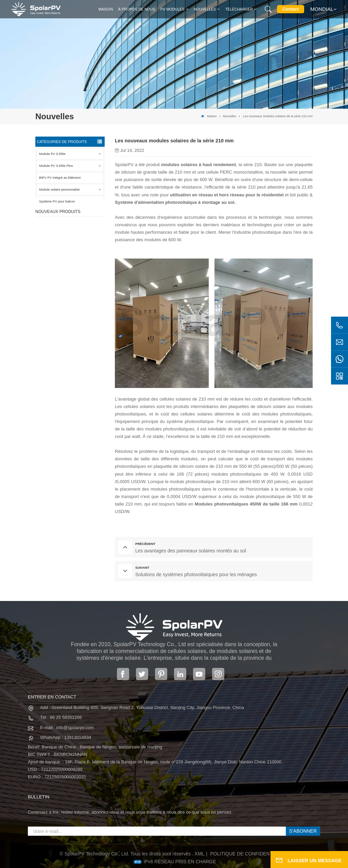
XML (200, 854)
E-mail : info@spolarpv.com (67, 728)
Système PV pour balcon (57, 201)
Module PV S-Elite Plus (56, 166)
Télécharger (239, 9)
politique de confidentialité (248, 854)
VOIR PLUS (76, 248)
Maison (106, 9)
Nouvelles (205, 9)
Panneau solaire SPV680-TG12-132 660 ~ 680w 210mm (80, 299)
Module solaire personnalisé (59, 189)
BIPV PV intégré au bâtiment (60, 178)
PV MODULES (172, 9)
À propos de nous (137, 9)
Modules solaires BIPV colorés (77, 329)
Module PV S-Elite (52, 154)
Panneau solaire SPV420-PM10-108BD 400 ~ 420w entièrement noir (80, 238)
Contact (291, 9)
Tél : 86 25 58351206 (61, 717)
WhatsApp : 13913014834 (66, 737)
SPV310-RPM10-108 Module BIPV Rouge (76, 268)
